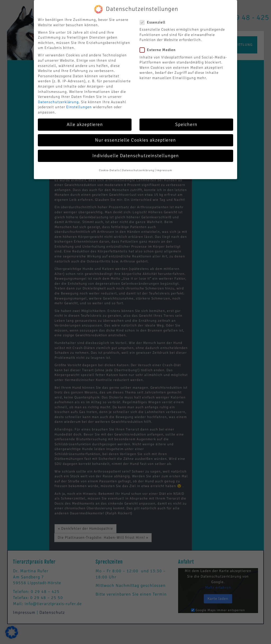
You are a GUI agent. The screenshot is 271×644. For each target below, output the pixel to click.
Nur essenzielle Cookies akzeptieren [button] (135, 135)
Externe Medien (159, 45)
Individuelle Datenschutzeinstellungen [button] (136, 151)
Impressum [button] (164, 165)
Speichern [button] (186, 119)
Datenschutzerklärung (58, 97)
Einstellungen (79, 102)
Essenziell (154, 17)
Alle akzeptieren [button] (85, 119)
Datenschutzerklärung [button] (138, 165)
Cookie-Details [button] (109, 165)
